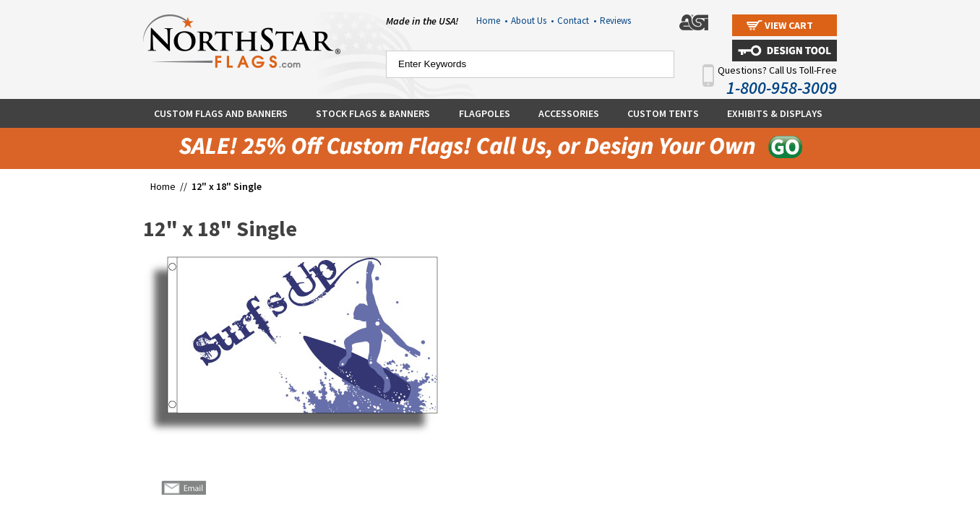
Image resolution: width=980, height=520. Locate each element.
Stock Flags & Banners (373, 113)
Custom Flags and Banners (221, 113)
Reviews (615, 21)
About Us (532, 21)
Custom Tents (663, 113)
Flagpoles (485, 113)
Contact (577, 21)
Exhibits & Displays (775, 113)
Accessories (569, 113)
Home (492, 21)
